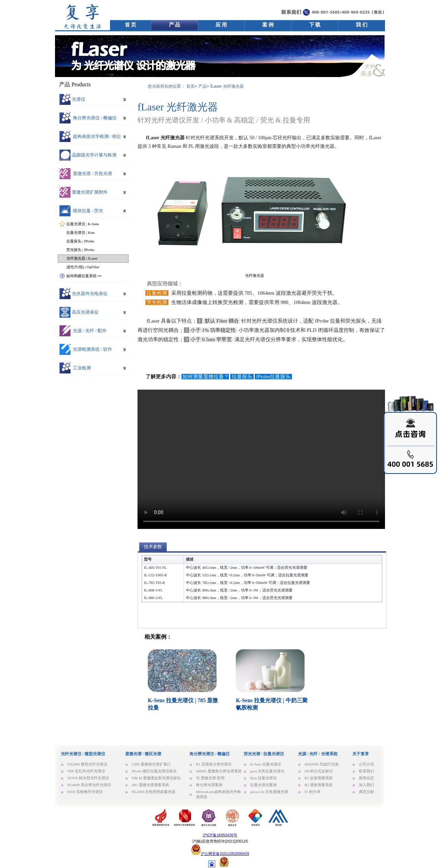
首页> (192, 86)
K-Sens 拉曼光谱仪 (266, 764)
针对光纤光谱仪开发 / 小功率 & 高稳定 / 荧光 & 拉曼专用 (224, 120)
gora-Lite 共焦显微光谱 (269, 792)
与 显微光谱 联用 (210, 778)
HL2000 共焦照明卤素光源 (153, 792)
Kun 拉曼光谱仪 (263, 778)
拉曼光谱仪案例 (263, 785)
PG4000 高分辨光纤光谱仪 (89, 785)
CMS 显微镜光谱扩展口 (151, 764)
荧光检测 (157, 302)
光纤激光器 (255, 275)
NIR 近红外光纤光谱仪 (86, 771)
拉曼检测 (157, 293)
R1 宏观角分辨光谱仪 (214, 764)
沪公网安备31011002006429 (225, 854)
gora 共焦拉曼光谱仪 (267, 771)
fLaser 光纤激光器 (178, 107)
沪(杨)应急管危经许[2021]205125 (220, 841)
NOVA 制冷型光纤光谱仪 (88, 778)
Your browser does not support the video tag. (261, 459)
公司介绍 (366, 764)
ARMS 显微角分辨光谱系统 (219, 771)
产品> (204, 86)
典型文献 (366, 792)
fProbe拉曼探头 (273, 377)
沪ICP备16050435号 (220, 835)
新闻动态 (366, 778)
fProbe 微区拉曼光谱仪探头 (154, 771)
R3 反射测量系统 (319, 778)
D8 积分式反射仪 (319, 771)
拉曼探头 (242, 377)
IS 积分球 (312, 792)
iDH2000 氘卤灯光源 (322, 764)
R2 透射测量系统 (319, 785)
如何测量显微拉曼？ (205, 377)
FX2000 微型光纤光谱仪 (87, 764)
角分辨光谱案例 (209, 785)
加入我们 (366, 785)
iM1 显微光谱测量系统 (150, 785)
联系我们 (366, 771)
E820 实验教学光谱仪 (85, 792)
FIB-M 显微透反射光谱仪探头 (156, 778)
